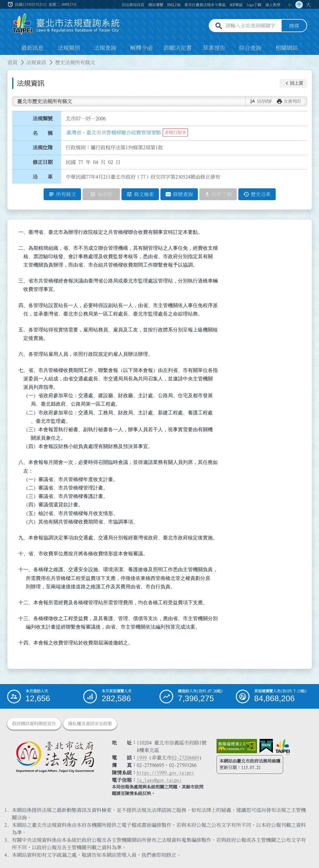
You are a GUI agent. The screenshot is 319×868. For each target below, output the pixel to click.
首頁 (12, 62)
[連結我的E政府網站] (266, 746)
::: (11, 4)
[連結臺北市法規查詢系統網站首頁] (66, 24)
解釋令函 (141, 48)
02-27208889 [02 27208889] (185, 758)
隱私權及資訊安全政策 (90, 724)
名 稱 (43, 133)
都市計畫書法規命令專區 (205, 5)
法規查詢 (105, 48)
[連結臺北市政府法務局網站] (55, 757)
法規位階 (43, 147)
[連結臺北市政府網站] (283, 747)
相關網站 (287, 48)
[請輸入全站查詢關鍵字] (252, 26)
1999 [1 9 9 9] (142, 758)
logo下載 (254, 5)
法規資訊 (36, 62)
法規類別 (69, 48)
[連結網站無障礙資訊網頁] (237, 746)
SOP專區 (236, 5)
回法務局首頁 (133, 5)
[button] (293, 83)
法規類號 (43, 118)
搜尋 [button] (294, 26)
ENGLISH (174, 5)
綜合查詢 (250, 48)
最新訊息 (32, 48)
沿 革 (43, 177)
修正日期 (43, 162)
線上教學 (273, 5)
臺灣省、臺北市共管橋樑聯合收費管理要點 (114, 133)
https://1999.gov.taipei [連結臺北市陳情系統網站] (165, 773)
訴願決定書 (178, 48)
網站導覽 (156, 5)
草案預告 (214, 48)
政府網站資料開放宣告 (34, 724)
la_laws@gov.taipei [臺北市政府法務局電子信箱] (159, 780)
